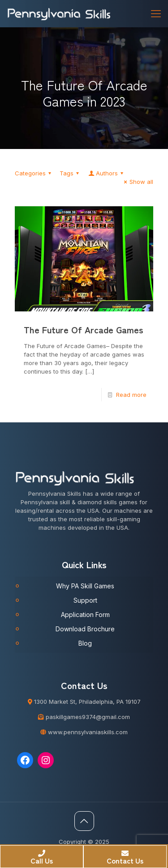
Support (85, 600)
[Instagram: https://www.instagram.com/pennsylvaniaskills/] (46, 760)
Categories (34, 173)
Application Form (85, 615)
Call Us (42, 858)
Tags (71, 173)
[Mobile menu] (156, 13)
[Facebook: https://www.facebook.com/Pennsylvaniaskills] (25, 760)
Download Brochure (85, 629)
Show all (137, 182)
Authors (106, 173)
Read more (131, 395)
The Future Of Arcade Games (84, 330)
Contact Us (125, 858)
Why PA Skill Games (85, 586)
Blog (85, 643)
